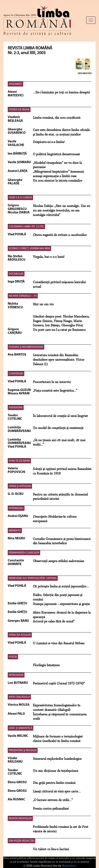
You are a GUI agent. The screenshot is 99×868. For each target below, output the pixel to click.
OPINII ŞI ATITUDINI (20, 486)
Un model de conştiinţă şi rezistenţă (58, 428)
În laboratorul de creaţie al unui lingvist (60, 416)
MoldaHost (69, 866)
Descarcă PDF (85, 74)
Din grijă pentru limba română (54, 783)
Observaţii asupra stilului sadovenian (59, 561)
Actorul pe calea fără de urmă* (54, 622)
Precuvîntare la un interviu (52, 382)
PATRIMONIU (16, 508)
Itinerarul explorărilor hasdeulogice (57, 759)
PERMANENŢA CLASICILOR (24, 553)
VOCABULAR (16, 274)
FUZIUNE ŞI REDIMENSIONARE (26, 347)
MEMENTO (15, 531)
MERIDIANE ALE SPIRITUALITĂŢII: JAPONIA (33, 578)
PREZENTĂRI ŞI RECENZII (23, 750)
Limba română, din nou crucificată (57, 118)
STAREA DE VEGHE (19, 110)
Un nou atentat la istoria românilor (58, 181)
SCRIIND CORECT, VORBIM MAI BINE (29, 249)
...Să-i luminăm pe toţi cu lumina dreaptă (61, 93)
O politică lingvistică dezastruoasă (56, 154)
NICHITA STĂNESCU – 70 (23, 296)
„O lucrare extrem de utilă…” (53, 800)
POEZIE (13, 657)
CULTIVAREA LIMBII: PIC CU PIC (26, 227)
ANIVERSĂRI (16, 408)
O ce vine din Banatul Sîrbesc (59, 643)
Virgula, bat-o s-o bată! (49, 257)
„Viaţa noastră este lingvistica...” (55, 391)
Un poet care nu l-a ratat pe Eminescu (59, 330)
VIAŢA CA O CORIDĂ (20, 198)
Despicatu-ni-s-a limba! (49, 142)
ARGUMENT (15, 84)
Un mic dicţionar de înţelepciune (56, 771)
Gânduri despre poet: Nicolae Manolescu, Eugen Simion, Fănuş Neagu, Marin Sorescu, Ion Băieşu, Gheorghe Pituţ (61, 321)
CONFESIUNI (16, 374)
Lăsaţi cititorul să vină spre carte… (57, 792)
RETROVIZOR (16, 675)
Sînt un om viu (43, 304)
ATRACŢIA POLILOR (20, 635)
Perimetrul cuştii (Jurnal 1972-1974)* (59, 684)
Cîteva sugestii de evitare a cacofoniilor (60, 235)
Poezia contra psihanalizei (51, 809)
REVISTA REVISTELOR (20, 819)
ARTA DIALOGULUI (19, 697)
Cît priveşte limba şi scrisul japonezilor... (61, 587)
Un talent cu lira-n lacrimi (51, 849)
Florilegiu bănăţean (46, 665)
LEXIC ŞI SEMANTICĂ (21, 728)
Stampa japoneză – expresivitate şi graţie (61, 604)
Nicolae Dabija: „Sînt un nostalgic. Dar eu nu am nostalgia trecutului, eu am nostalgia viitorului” (61, 211)
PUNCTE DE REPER (19, 461)
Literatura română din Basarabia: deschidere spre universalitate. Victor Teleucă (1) (59, 360)
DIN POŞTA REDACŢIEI (21, 841)
